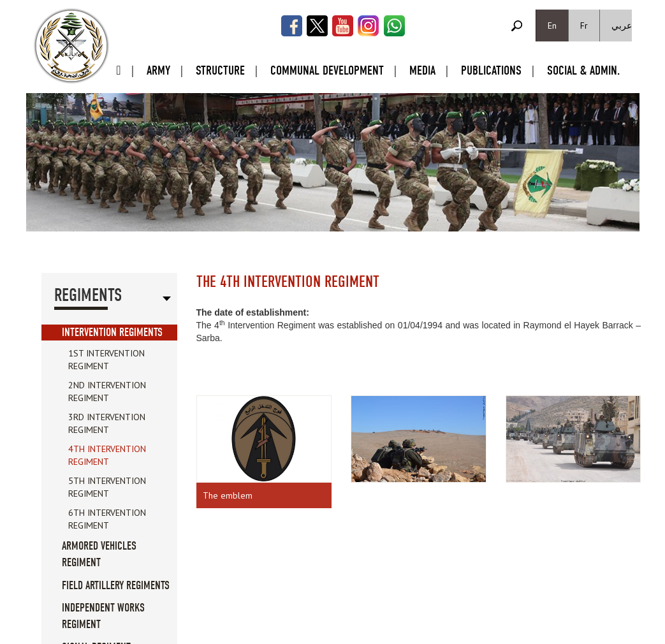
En (552, 26)
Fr (584, 26)
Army (158, 70)
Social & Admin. (583, 70)
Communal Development (327, 70)
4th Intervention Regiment (107, 455)
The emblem (228, 495)
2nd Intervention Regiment (107, 392)
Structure (220, 70)
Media (422, 70)
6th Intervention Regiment (107, 519)
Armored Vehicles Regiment (99, 554)
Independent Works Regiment (103, 616)
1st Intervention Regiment (106, 360)
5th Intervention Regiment (107, 487)
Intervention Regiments (112, 333)
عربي (622, 26)
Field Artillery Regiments (116, 586)
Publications (491, 70)
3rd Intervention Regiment (107, 423)
